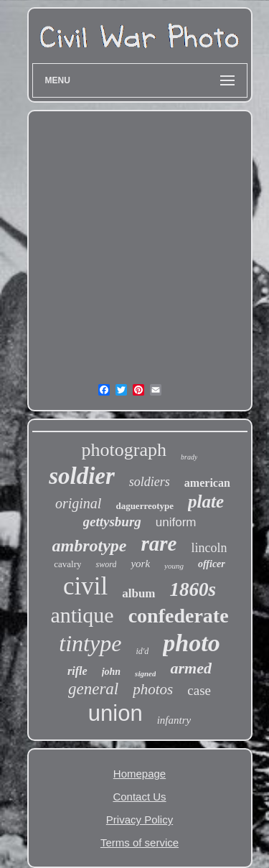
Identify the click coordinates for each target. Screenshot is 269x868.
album (138, 593)
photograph (124, 450)
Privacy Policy (140, 820)
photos (153, 689)
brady (189, 457)
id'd (142, 651)
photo (191, 643)
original (78, 503)
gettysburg (112, 522)
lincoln (209, 548)
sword (106, 564)
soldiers (150, 482)
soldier (82, 476)
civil (85, 586)
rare (159, 543)
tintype (90, 643)
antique (82, 615)
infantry (174, 720)
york (140, 564)
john (111, 672)
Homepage (140, 774)
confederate (179, 616)
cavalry (67, 564)
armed (190, 668)
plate (206, 501)
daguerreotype (145, 506)
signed (145, 673)
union (115, 713)
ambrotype (90, 546)
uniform (176, 522)
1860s (193, 589)
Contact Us (139, 797)
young (174, 566)
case (199, 690)
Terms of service (140, 843)
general (93, 689)
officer (212, 564)
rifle (77, 671)
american (207, 483)
